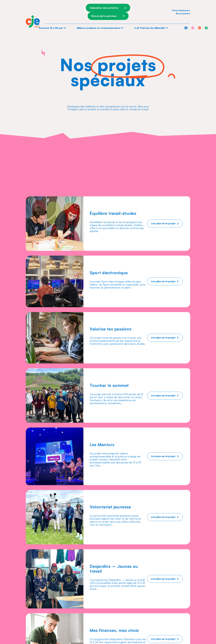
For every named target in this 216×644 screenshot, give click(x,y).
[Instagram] (193, 28)
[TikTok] (206, 28)
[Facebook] (186, 28)
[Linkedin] (199, 28)
